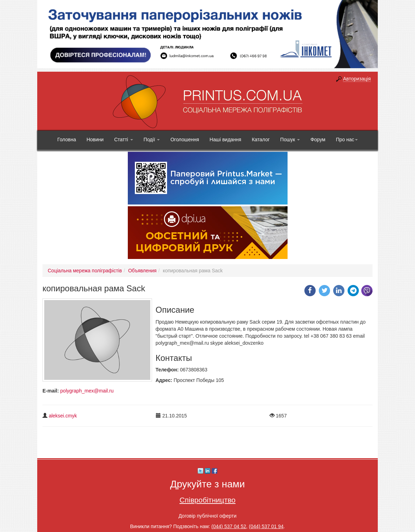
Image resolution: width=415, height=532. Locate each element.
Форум (318, 140)
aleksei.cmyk (63, 416)
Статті (124, 140)
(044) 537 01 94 (266, 526)
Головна (67, 140)
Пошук (290, 140)
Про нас (347, 140)
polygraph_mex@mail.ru (87, 391)
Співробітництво (207, 500)
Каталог (261, 140)
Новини (95, 140)
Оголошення (185, 140)
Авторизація (357, 79)
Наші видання (225, 140)
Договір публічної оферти (207, 516)
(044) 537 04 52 (229, 526)
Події (152, 140)
